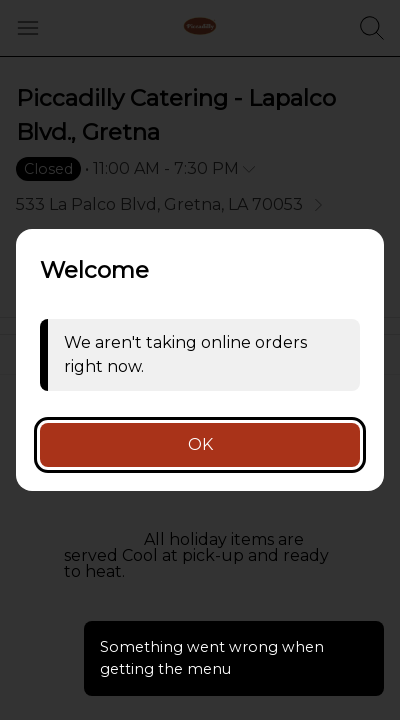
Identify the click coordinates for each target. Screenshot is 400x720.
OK (200, 444)
